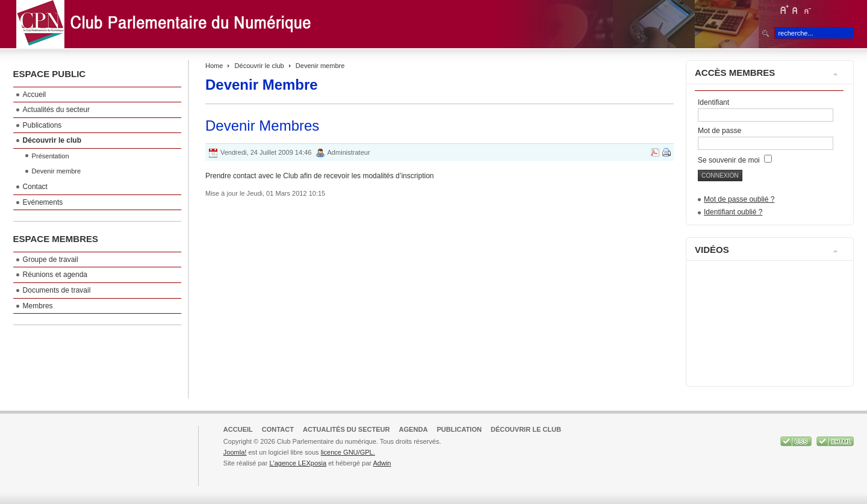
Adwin (382, 463)
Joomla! (235, 452)
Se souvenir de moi (735, 160)
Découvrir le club (259, 66)
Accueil (238, 429)
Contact (278, 429)
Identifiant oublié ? (733, 212)
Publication (459, 429)
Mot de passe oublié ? (739, 199)
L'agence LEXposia (298, 463)
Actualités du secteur (346, 429)
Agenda (414, 429)
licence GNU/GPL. (348, 452)
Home (214, 66)
